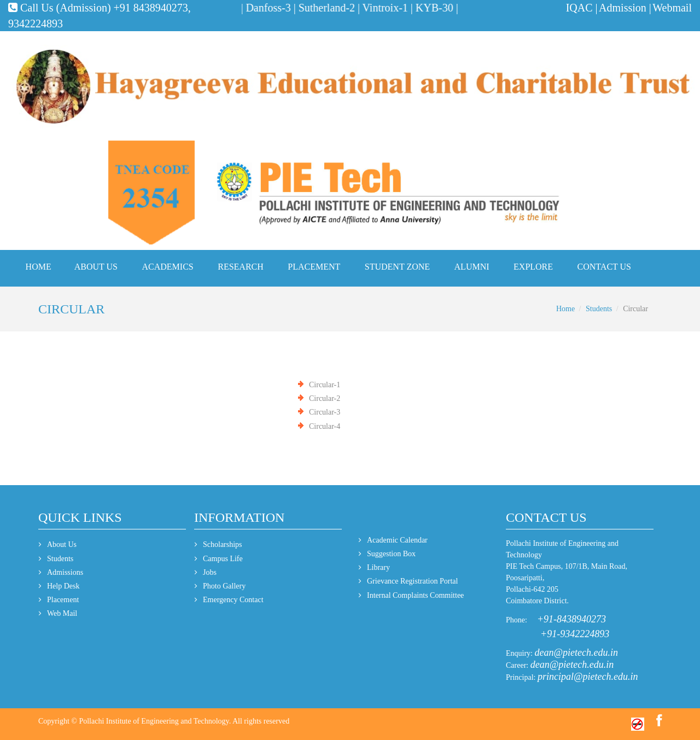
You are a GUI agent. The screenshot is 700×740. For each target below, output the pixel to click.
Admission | (625, 8)
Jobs (210, 572)
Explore (533, 267)
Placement (314, 267)
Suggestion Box (391, 554)
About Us (96, 267)
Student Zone (397, 267)
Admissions (65, 572)
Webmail (672, 8)
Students (599, 309)
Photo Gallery (224, 586)
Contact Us (604, 267)
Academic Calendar (397, 540)
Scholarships (223, 544)
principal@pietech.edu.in (588, 677)
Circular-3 (325, 412)
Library (378, 567)
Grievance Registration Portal (412, 581)
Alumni (472, 267)
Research (241, 267)
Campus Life (223, 559)
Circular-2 (325, 398)
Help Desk (63, 586)
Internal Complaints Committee (415, 595)
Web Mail (62, 613)
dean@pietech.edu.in (577, 652)
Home (39, 267)
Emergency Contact (233, 600)
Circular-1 (325, 385)
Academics (168, 267)
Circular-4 (325, 426)
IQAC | (582, 8)
